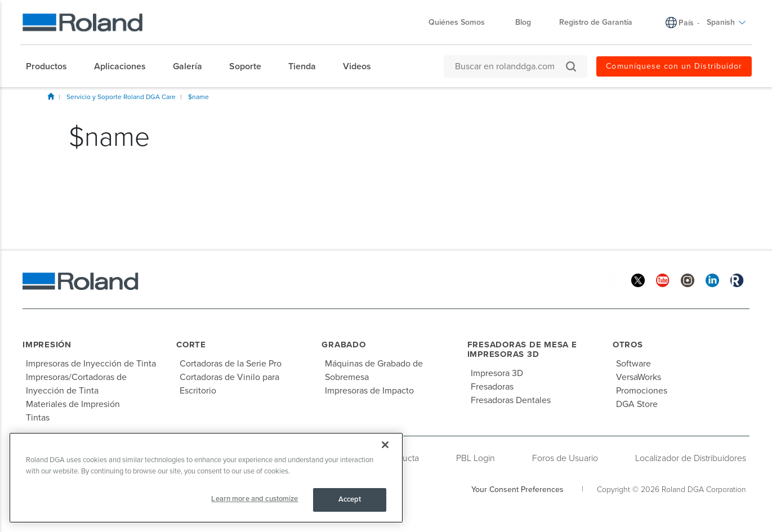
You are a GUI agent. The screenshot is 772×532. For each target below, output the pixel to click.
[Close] (385, 445)
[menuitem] (52, 66)
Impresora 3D (497, 373)
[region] (206, 478)
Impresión (47, 345)
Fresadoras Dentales (511, 400)
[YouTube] (663, 280)
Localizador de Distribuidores (691, 458)
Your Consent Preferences (517, 489)
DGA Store (637, 404)
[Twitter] (638, 280)
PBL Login (476, 458)
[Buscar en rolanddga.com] (510, 66)
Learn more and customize (255, 499)
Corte (191, 345)
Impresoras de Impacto (369, 391)
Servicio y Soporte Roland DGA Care (121, 97)
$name (198, 97)
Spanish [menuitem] (726, 22)
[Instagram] (688, 280)
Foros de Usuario (565, 458)
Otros (628, 345)
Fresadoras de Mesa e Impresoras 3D (522, 349)
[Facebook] (613, 280)
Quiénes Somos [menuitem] (462, 22)
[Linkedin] (712, 280)
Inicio (51, 96)
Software (633, 364)
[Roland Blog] (737, 280)
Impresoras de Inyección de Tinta (91, 364)
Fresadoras (492, 387)
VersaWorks (639, 377)
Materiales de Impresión (73, 404)
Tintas (38, 418)
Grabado (343, 345)
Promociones (642, 391)
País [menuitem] (686, 23)
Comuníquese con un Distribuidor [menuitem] (674, 66)
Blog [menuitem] (523, 22)
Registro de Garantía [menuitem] (596, 22)
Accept (350, 499)
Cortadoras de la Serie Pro (231, 364)
